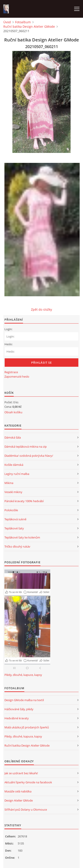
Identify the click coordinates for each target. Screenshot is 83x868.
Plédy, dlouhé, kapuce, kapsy (23, 675)
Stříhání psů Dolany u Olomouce (26, 809)
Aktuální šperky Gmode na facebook (28, 782)
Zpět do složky (41, 309)
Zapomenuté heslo (17, 376)
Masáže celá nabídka (18, 791)
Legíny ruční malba (17, 474)
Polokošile (11, 510)
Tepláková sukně (15, 519)
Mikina (9, 483)
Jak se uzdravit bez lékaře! (21, 773)
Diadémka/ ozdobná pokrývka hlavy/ (29, 456)
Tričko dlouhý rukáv (17, 546)
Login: (8, 329)
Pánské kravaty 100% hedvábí (24, 501)
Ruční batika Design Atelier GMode (29, 26)
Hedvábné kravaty (17, 718)
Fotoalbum (23, 22)
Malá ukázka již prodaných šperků (27, 727)
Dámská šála (13, 437)
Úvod (7, 22)
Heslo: (9, 344)
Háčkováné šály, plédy (19, 709)
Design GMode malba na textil (24, 700)
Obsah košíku (13, 412)
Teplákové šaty (14, 528)
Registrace (11, 372)
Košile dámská (14, 465)
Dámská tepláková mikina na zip (26, 447)
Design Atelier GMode (19, 800)
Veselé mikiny (13, 492)
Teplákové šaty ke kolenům (22, 537)
